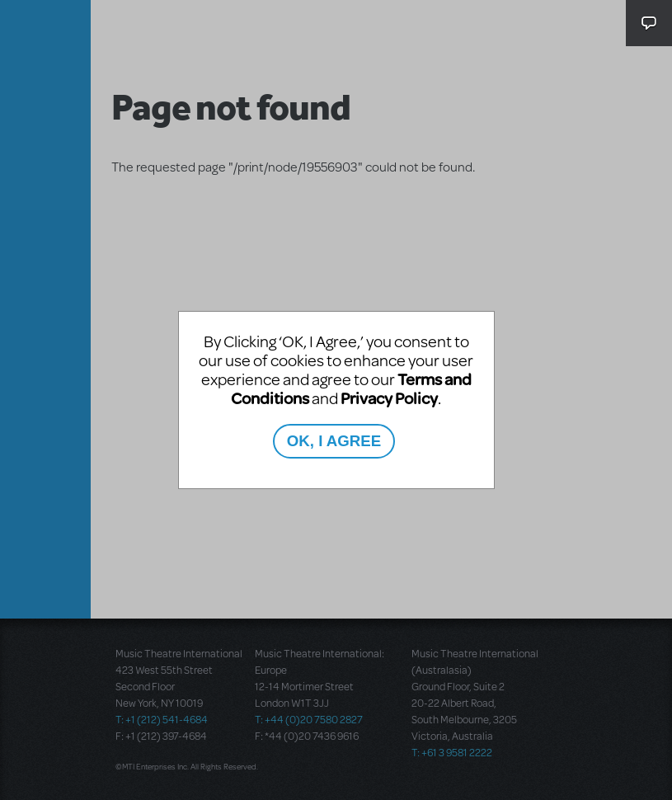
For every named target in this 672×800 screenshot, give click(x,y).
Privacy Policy (389, 398)
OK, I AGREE (334, 441)
